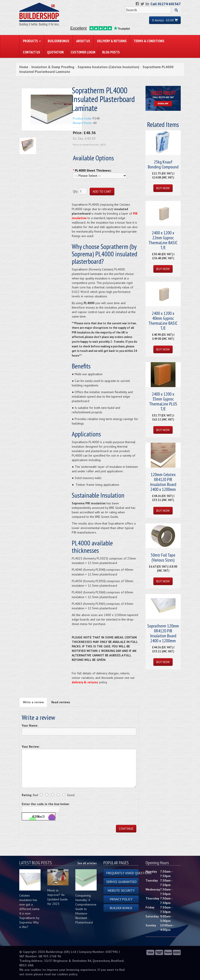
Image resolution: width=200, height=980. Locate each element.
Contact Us (32, 52)
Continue (126, 829)
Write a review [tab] (33, 702)
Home (24, 67)
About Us (83, 41)
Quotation (55, 52)
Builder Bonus (121, 908)
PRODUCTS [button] (32, 41)
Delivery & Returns (112, 41)
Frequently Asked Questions (123, 873)
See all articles (87, 863)
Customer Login (83, 52)
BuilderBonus (59, 41)
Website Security (121, 891)
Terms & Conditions (149, 41)
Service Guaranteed (122, 882)
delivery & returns (85, 682)
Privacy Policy (121, 899)
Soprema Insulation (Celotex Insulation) (108, 67)
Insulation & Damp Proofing (53, 67)
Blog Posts (111, 52)
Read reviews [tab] (61, 702)
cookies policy (67, 974)
